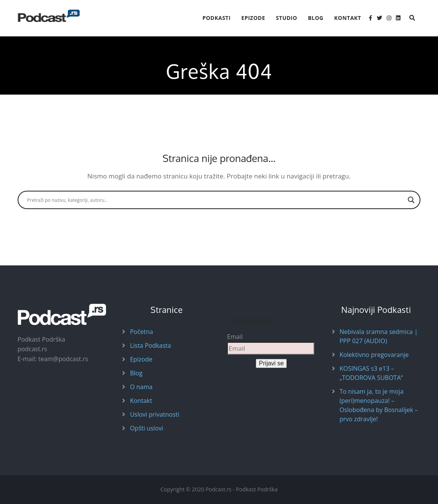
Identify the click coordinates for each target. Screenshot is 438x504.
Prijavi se (271, 363)
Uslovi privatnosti (154, 414)
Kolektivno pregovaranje (374, 355)
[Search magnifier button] (411, 200)
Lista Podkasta (150, 345)
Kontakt (348, 18)
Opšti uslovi (146, 428)
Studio (287, 18)
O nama (141, 387)
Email (235, 337)
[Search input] (216, 200)
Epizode (253, 18)
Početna (141, 332)
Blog (316, 18)
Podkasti (217, 18)
